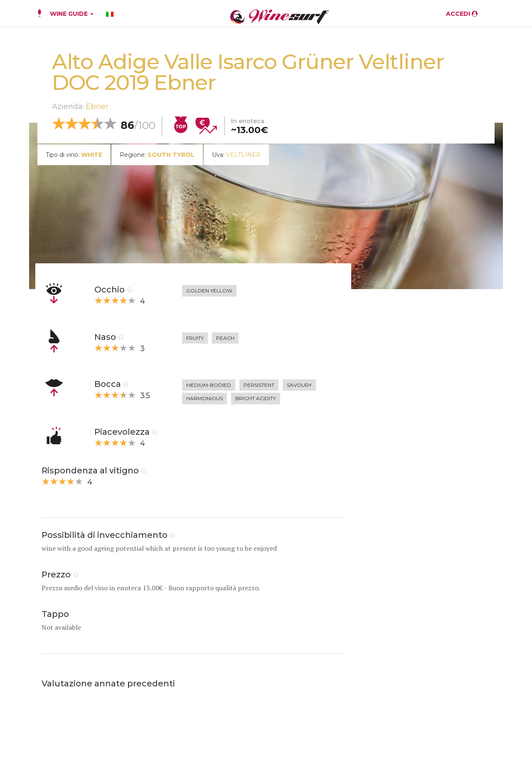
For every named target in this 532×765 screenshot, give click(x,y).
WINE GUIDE (72, 14)
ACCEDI (462, 14)
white (92, 155)
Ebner (97, 106)
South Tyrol (171, 155)
